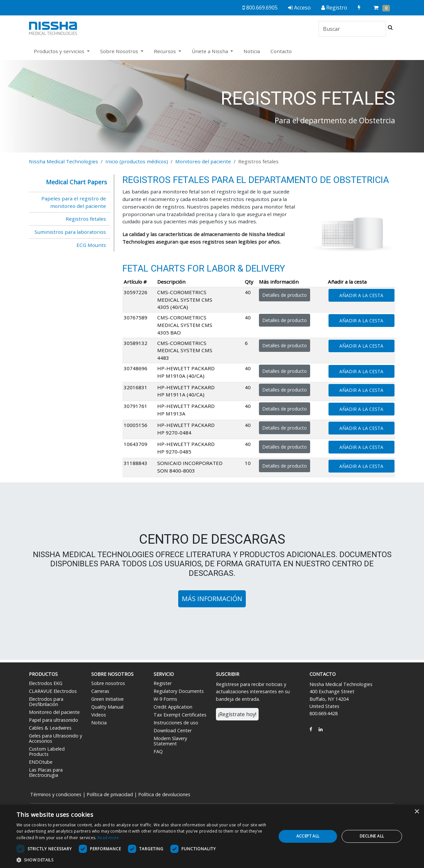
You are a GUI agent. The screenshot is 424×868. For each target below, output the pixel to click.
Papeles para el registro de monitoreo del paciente (74, 202)
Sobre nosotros (108, 683)
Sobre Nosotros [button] (120, 51)
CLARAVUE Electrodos (53, 691)
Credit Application (173, 707)
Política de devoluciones (164, 794)
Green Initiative (107, 699)
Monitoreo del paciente (203, 161)
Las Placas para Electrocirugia (46, 772)
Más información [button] (212, 599)
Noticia (252, 51)
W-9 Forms (165, 699)
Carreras (100, 691)
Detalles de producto (285, 295)
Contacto (281, 51)
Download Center (173, 730)
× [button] (417, 812)
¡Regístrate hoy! (237, 714)
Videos (99, 715)
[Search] (352, 29)
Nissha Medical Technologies (64, 161)
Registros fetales (86, 219)
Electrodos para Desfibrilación (46, 702)
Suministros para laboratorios (70, 232)
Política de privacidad (110, 794)
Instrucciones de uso (176, 723)
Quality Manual (107, 707)
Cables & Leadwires (50, 728)
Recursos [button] (166, 51)
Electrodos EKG (46, 683)
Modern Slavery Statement (170, 741)
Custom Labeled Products (47, 751)
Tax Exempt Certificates (180, 715)
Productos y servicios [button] (60, 51)
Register (163, 683)
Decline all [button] (372, 836)
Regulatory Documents (179, 691)
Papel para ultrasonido (53, 720)
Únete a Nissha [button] (211, 51)
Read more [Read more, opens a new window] (108, 838)
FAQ (158, 751)
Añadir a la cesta (361, 295)
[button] (142, 860)
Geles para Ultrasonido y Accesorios (55, 738)
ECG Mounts (91, 245)
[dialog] (212, 836)
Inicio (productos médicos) (137, 161)
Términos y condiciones (56, 794)
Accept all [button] (308, 836)
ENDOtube (41, 762)
